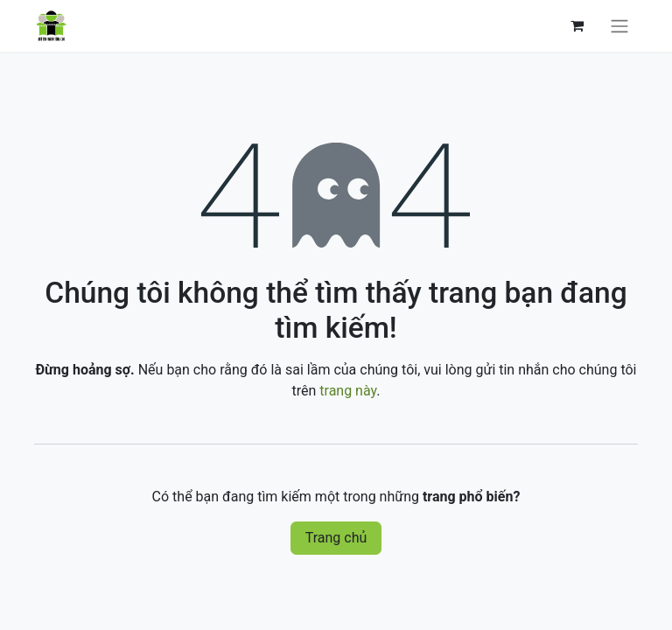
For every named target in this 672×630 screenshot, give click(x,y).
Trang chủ (336, 538)
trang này (348, 391)
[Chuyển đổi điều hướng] (619, 26)
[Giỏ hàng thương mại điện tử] (577, 25)
